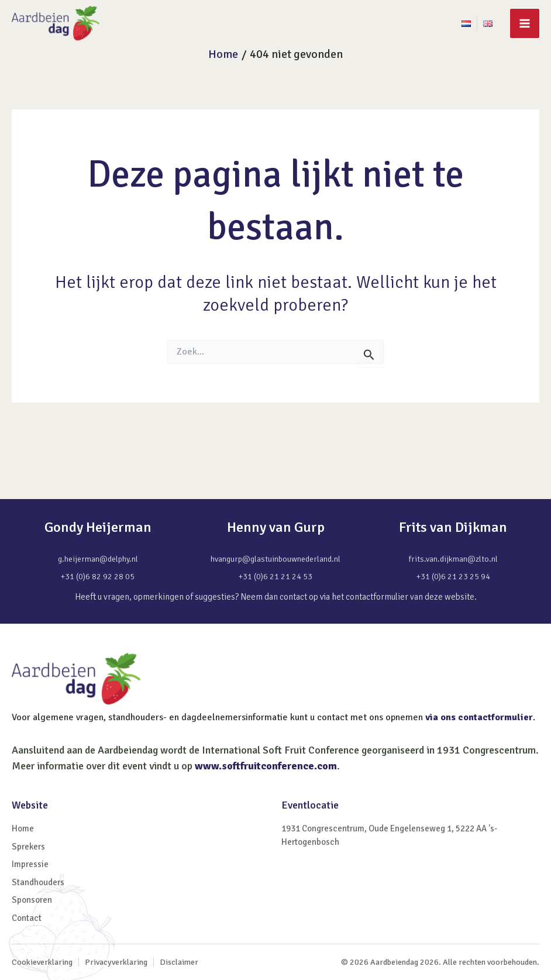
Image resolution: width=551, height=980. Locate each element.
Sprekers (28, 847)
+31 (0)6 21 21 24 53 (275, 577)
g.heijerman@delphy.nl (98, 559)
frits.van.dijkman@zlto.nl (453, 559)
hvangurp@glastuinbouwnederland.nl (275, 559)
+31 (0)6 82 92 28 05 (98, 577)
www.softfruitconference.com (266, 766)
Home (23, 828)
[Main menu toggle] (525, 23)
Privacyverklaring (116, 962)
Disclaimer (179, 962)
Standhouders (38, 882)
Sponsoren (32, 900)
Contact (27, 918)
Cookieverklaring (42, 962)
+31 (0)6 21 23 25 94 (453, 577)
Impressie (30, 864)
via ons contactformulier (479, 717)
